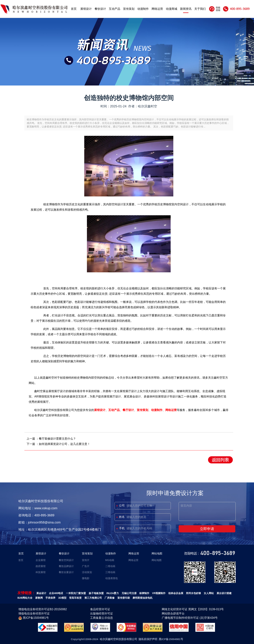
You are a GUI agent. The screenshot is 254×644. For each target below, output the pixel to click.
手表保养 (50, 598)
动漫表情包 (112, 578)
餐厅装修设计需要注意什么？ (57, 439)
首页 (74, 9)
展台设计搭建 (224, 593)
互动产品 (115, 9)
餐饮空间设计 (66, 560)
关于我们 (200, 9)
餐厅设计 (128, 410)
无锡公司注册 (129, 593)
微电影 (86, 578)
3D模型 (62, 598)
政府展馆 (41, 566)
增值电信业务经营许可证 (34, 614)
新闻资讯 (186, 9)
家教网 (39, 598)
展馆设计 (86, 9)
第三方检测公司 (93, 598)
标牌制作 (144, 593)
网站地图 (157, 553)
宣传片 (86, 560)
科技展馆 (41, 572)
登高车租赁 (75, 598)
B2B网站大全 (25, 598)
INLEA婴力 (113, 593)
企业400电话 (56, 593)
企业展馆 (41, 560)
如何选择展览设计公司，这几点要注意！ (64, 444)
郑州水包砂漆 (193, 593)
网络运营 (157, 9)
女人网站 (209, 593)
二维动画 (110, 566)
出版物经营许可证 (102, 614)
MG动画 (110, 560)
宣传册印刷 (124, 598)
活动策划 (87, 572)
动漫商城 (172, 9)
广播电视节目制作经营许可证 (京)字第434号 (190, 618)
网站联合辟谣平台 (173, 614)
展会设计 (41, 593)
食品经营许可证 (100, 609)
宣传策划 (129, 9)
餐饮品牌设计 (66, 566)
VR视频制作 (159, 593)
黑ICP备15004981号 (34, 618)
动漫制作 (143, 9)
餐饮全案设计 (66, 572)
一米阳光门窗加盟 (76, 593)
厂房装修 (110, 598)
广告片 (86, 566)
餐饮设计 (100, 9)
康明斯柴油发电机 (142, 598)
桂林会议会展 (176, 593)
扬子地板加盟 (96, 593)
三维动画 (110, 572)
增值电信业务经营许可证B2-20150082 (43, 609)
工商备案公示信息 (102, 618)
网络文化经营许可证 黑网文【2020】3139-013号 (193, 609)
